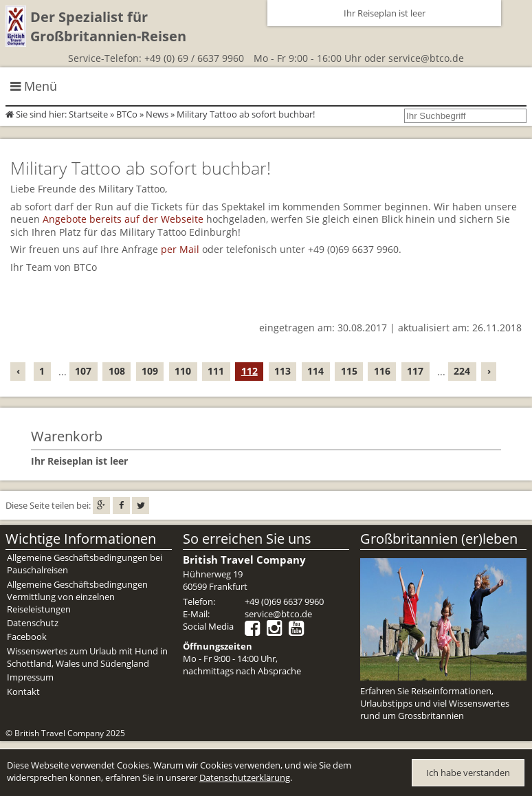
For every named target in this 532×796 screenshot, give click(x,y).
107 (83, 371)
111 (216, 371)
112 (250, 371)
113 (282, 371)
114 (315, 371)
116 (382, 371)
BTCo (127, 114)
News (157, 114)
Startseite (88, 114)
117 (415, 371)
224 (462, 371)
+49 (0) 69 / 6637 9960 (194, 58)
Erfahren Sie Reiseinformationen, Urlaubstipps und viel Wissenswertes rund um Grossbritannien (435, 703)
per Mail (180, 249)
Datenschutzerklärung (245, 777)
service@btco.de (426, 58)
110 (183, 371)
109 (150, 371)
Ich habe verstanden (468, 773)
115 (349, 371)
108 (117, 371)
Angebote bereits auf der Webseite (123, 219)
